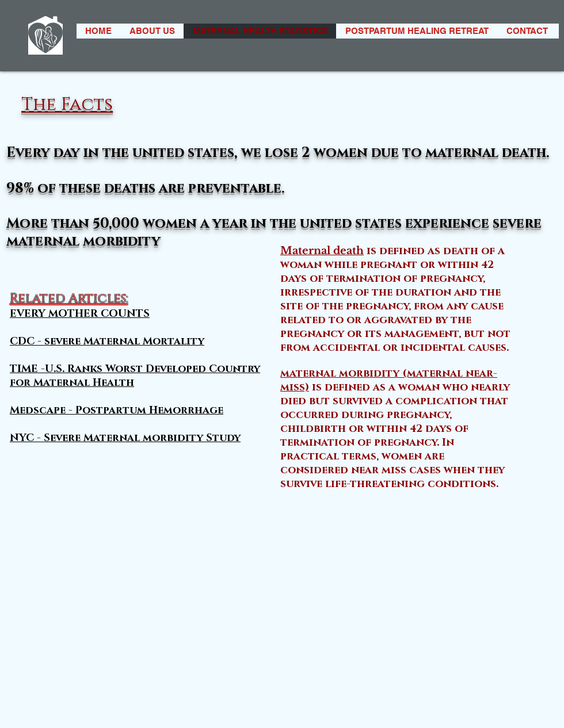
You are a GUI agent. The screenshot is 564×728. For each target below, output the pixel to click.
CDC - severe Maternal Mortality (107, 342)
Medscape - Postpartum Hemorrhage (117, 411)
